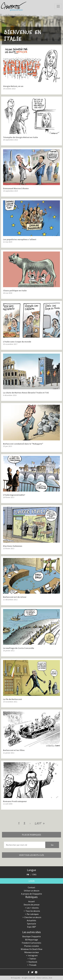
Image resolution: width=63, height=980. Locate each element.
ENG (34, 874)
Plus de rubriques (31, 835)
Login (32, 881)
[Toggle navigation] (58, 6)
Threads (33, 965)
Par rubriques (33, 914)
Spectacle (32, 924)
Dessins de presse (32, 905)
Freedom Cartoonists (31, 943)
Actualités (31, 920)
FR (28, 874)
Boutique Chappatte (32, 936)
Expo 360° (32, 927)
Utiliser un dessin (32, 891)
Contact (31, 887)
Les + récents (33, 908)
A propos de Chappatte (32, 894)
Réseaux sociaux (32, 952)
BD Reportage (32, 940)
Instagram (33, 955)
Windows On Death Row (31, 949)
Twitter (33, 959)
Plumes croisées (32, 946)
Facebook (33, 962)
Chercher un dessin (33, 917)
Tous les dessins (33, 911)
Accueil (31, 901)
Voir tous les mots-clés (32, 855)
